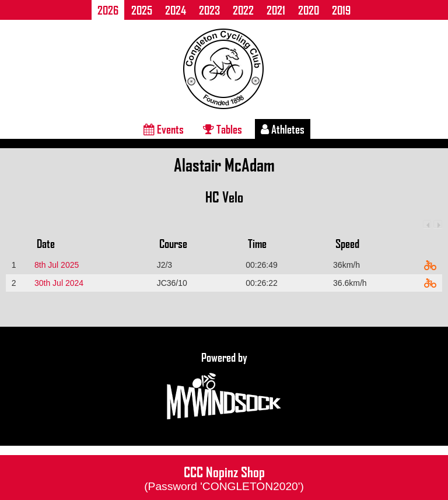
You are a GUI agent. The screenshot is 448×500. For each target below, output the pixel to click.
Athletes (283, 129)
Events (164, 129)
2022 (243, 10)
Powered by (224, 386)
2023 (209, 10)
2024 (176, 10)
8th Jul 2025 (57, 265)
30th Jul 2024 (59, 283)
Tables (223, 129)
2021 (276, 10)
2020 (309, 10)
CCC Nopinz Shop (224, 477)
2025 (142, 10)
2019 (341, 10)
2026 (108, 10)
